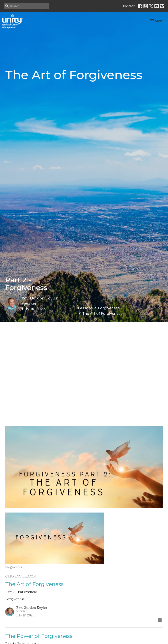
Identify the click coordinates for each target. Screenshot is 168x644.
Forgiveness (109, 308)
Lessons (85, 308)
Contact (129, 6)
